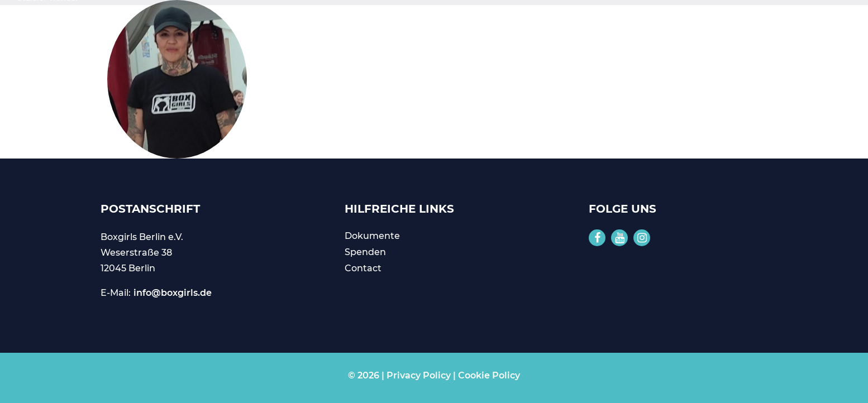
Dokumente (372, 236)
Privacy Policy (419, 375)
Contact (363, 268)
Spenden (365, 252)
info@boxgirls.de (173, 293)
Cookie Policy (489, 375)
